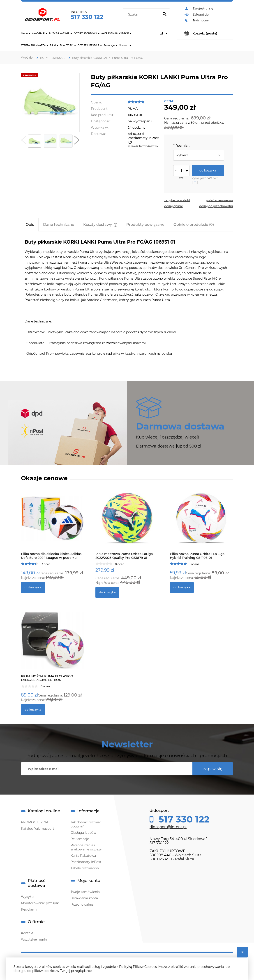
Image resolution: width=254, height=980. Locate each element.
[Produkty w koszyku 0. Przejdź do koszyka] (205, 33)
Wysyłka (28, 897)
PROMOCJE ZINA (35, 822)
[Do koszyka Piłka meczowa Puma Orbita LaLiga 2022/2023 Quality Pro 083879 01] (107, 592)
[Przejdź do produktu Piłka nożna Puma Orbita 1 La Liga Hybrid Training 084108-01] (201, 523)
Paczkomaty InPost (86, 862)
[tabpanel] (127, 298)
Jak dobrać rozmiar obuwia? (86, 824)
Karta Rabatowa (83, 856)
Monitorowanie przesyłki (40, 903)
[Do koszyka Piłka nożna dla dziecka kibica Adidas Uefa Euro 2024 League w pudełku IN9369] (33, 587)
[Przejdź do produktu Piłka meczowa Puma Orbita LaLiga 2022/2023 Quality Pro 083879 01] (127, 523)
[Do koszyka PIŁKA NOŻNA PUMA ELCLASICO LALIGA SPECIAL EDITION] (33, 710)
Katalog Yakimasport (38, 829)
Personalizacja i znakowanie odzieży (86, 847)
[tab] (30, 225)
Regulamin (30, 909)
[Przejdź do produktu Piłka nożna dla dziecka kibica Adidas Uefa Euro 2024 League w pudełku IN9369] (53, 523)
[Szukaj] (164, 14)
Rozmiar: (181, 146)
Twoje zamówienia (85, 892)
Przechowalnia (82, 905)
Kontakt (27, 933)
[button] (24, 141)
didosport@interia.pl (168, 827)
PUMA (133, 109)
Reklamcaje (80, 839)
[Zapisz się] (213, 769)
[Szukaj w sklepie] (142, 14)
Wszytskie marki (34, 939)
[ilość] (181, 171)
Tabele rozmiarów (85, 868)
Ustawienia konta (84, 898)
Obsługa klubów (83, 833)
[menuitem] (26, 33)
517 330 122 (87, 17)
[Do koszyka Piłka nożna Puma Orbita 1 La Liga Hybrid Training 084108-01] (182, 587)
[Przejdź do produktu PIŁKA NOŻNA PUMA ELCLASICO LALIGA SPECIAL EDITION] (53, 646)
